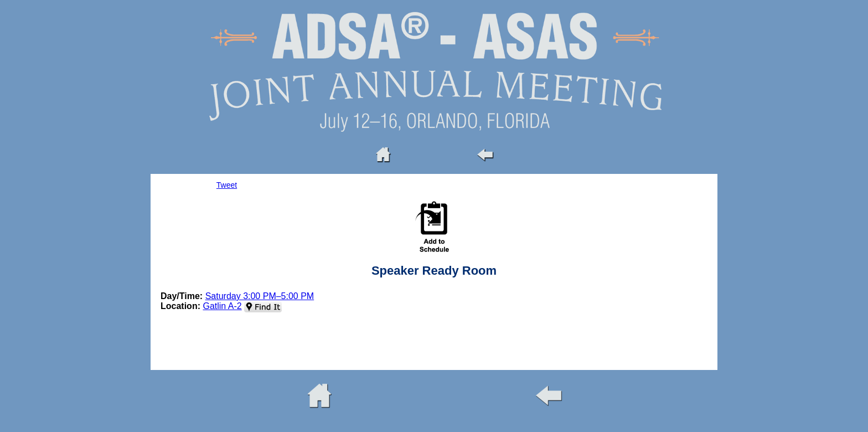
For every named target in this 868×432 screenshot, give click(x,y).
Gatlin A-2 (222, 306)
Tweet (227, 185)
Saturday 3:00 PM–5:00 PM (260, 296)
